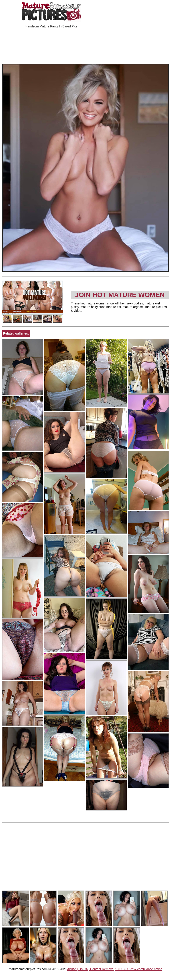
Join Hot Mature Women (120, 295)
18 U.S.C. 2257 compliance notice (139, 969)
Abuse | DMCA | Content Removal (91, 969)
